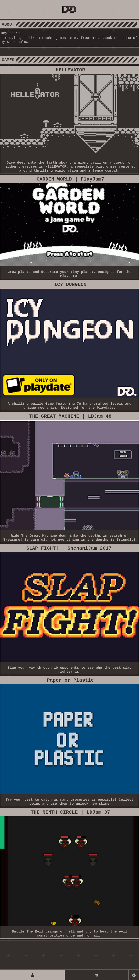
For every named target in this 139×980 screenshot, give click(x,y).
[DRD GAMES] (70, 9)
